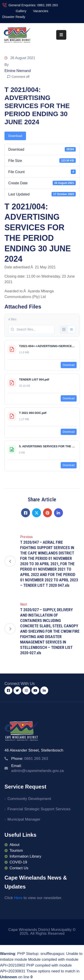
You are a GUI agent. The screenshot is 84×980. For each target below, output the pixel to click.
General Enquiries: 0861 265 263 (33, 5)
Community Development (29, 799)
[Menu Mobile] (61, 35)
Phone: (30, 759)
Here (18, 898)
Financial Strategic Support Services (39, 809)
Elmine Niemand (18, 71)
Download (15, 136)
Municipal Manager (24, 819)
